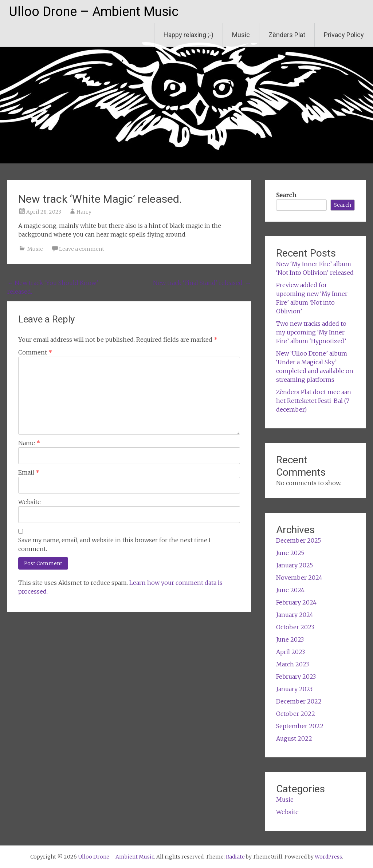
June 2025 (290, 553)
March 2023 (292, 664)
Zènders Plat (287, 35)
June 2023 (290, 639)
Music (241, 35)
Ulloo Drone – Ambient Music (94, 12)
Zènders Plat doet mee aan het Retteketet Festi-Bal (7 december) (314, 401)
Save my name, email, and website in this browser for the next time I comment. (114, 544)
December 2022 (299, 701)
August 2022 (294, 738)
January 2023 (294, 689)
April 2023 (290, 652)
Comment (35, 352)
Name (29, 443)
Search (286, 195)
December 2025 (299, 540)
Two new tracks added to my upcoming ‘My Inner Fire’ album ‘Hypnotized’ (311, 332)
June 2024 (290, 590)
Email (29, 472)
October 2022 (296, 714)
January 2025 (295, 565)
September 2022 (300, 726)
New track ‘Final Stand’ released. (202, 283)
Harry (84, 212)
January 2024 (295, 615)
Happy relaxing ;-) (189, 35)
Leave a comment (82, 249)
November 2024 (299, 578)
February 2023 (296, 677)
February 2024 (296, 602)
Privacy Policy (344, 35)
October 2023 (295, 627)
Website (30, 502)
